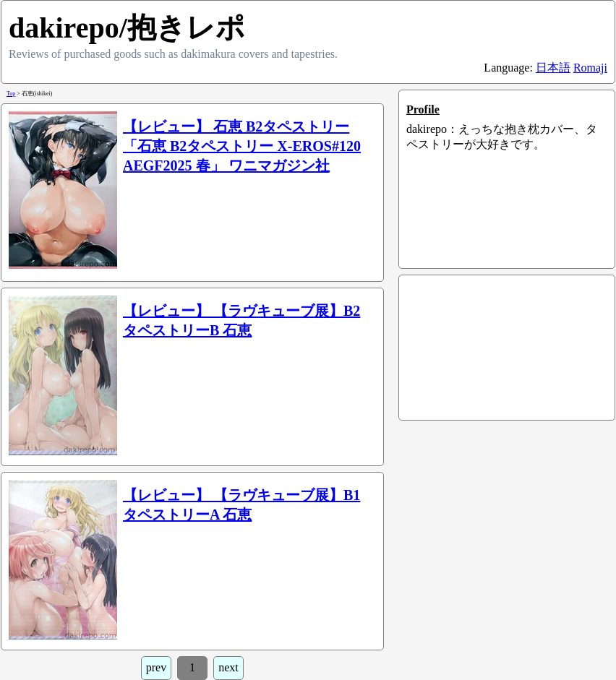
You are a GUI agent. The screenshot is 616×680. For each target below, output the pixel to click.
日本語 (553, 68)
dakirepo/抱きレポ (127, 28)
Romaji (590, 68)
